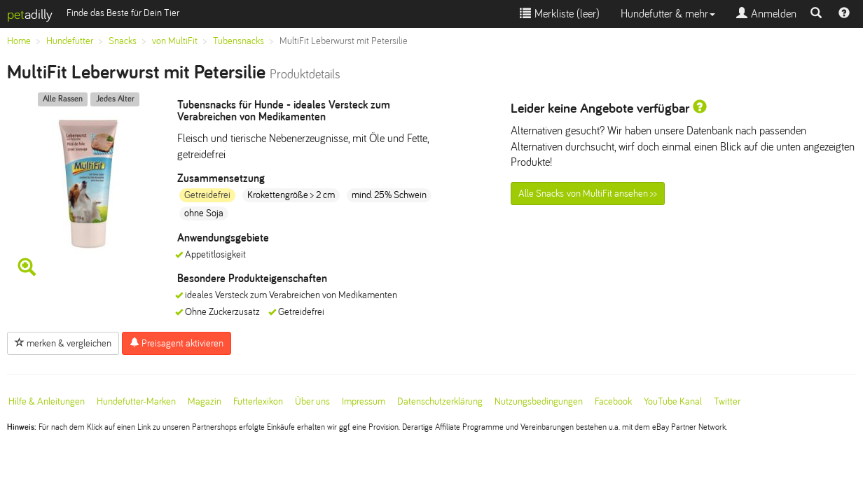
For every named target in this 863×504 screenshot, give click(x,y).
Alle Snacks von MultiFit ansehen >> (588, 194)
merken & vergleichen (63, 343)
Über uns (312, 401)
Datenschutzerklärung (440, 401)
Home (19, 41)
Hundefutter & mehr (668, 14)
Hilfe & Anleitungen (47, 401)
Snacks (123, 41)
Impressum (364, 401)
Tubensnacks (239, 41)
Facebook (613, 401)
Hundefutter (70, 41)
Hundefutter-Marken (136, 401)
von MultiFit (175, 41)
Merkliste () (560, 14)
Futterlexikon (258, 401)
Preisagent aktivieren (177, 343)
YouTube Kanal (673, 401)
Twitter (727, 401)
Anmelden (766, 14)
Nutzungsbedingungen (539, 401)
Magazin (205, 401)
